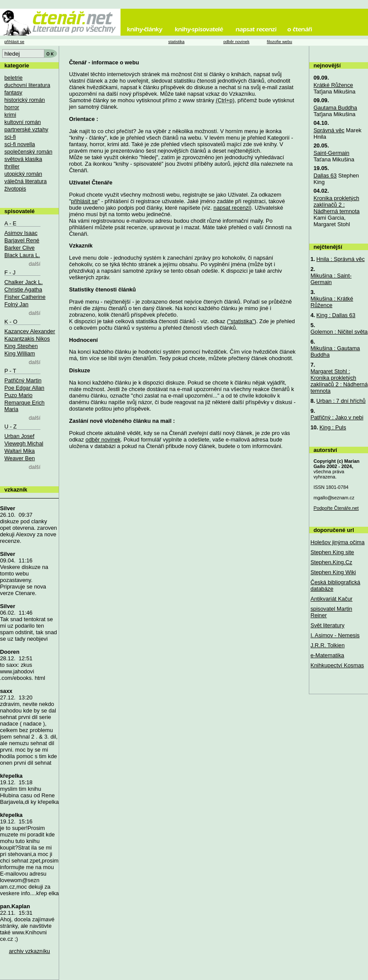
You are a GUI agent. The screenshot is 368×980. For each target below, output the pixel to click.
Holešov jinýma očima (338, 542)
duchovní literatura (27, 85)
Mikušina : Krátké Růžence (332, 302)
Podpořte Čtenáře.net (336, 508)
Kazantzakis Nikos (27, 339)
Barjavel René (22, 240)
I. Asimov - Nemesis (335, 635)
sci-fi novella (20, 144)
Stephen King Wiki (333, 572)
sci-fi (10, 137)
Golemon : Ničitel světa (339, 332)
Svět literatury (328, 625)
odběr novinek (103, 440)
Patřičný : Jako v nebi (337, 417)
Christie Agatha (23, 289)
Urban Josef (19, 436)
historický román (25, 100)
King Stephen (21, 346)
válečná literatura (25, 181)
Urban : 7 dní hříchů (341, 401)
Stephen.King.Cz (331, 562)
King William (20, 353)
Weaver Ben (20, 458)
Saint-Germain (332, 153)
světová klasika (23, 159)
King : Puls (333, 427)
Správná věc (329, 130)
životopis (15, 189)
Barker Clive (20, 248)
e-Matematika (328, 655)
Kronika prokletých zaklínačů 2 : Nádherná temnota (337, 205)
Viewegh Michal (24, 443)
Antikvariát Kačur (332, 599)
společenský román (28, 152)
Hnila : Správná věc (340, 259)
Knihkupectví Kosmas (337, 665)
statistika (176, 42)
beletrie (13, 78)
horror (12, 107)
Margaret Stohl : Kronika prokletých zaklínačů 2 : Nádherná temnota (339, 381)
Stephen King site (332, 552)
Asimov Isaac (21, 233)
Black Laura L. (22, 255)
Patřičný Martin (23, 380)
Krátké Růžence (333, 85)
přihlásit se (84, 201)
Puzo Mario (18, 395)
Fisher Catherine (25, 297)
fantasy (13, 92)
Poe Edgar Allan (24, 388)
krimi (10, 115)
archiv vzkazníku (29, 951)
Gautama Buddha (335, 108)
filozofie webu (279, 42)
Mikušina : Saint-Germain (331, 279)
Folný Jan (16, 304)
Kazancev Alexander (30, 331)
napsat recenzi (232, 208)
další (35, 264)
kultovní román (23, 122)
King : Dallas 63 (336, 315)
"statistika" (242, 321)
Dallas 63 (325, 176)
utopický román (23, 174)
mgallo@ (334, 498)
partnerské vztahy (26, 129)
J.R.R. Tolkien (328, 645)
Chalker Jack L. (23, 282)
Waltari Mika (20, 451)
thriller (12, 166)
